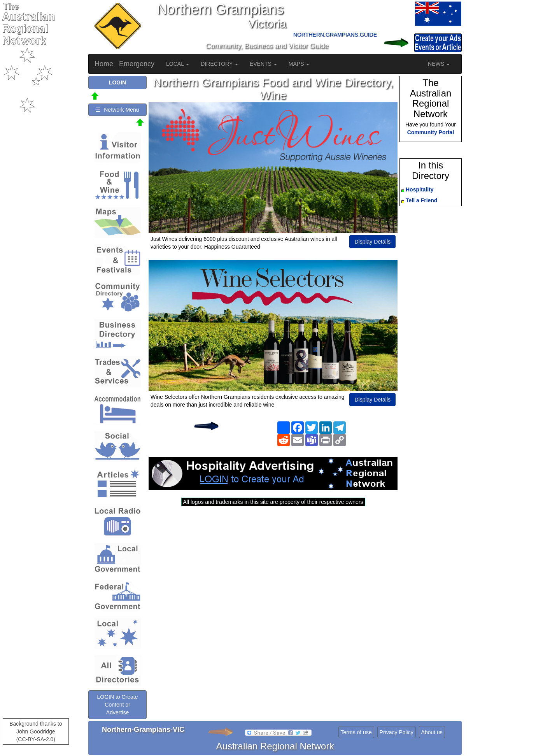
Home (104, 64)
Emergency (137, 64)
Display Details (372, 242)
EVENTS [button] (263, 64)
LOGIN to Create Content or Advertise (117, 705)
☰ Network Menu (117, 110)
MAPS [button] (299, 64)
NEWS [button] (439, 64)
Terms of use (356, 732)
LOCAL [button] (178, 64)
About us (432, 732)
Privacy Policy (397, 732)
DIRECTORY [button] (219, 64)
